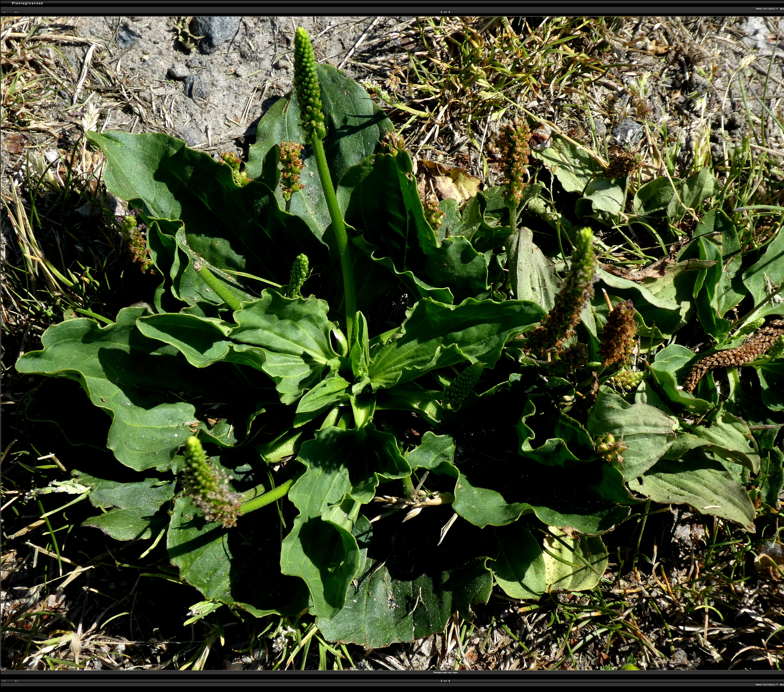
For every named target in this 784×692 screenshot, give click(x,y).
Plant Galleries (771, 9)
